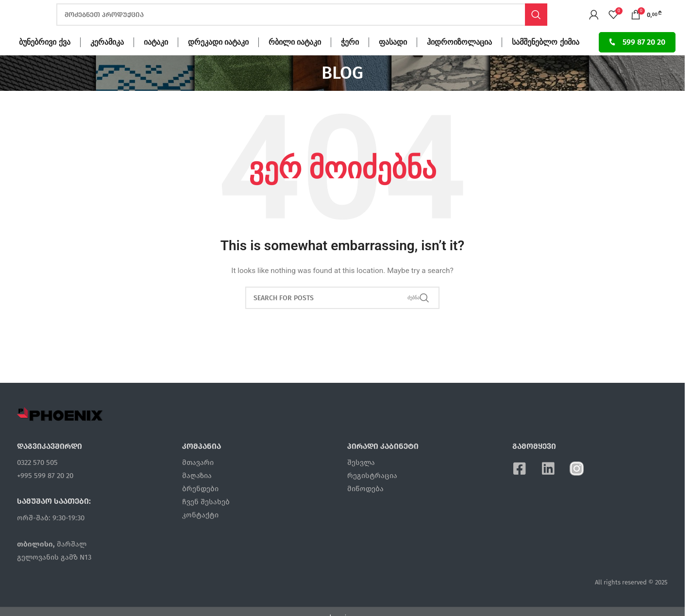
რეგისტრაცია (372, 497)
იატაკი (156, 63)
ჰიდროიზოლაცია (459, 63)
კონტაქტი (200, 536)
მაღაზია (197, 497)
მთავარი (198, 484)
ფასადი (393, 63)
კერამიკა (107, 63)
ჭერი (350, 63)
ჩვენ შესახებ (206, 523)
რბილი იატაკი (295, 63)
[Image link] (60, 435)
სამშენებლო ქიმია (545, 63)
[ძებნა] (302, 26)
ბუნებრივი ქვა (44, 63)
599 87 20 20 (637, 63)
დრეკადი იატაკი (218, 63)
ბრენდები (200, 510)
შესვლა (361, 484)
